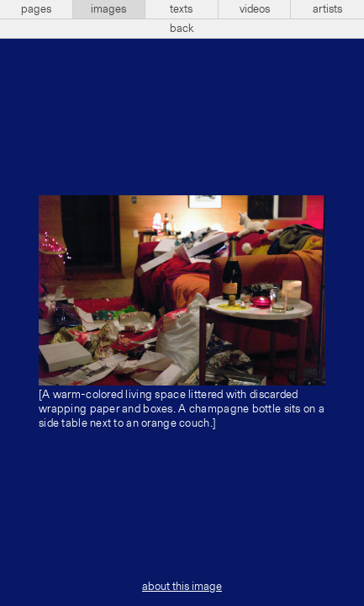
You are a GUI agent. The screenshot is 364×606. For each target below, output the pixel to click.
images (108, 9)
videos (255, 9)
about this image (182, 587)
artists (327, 9)
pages (36, 9)
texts (181, 9)
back (182, 29)
